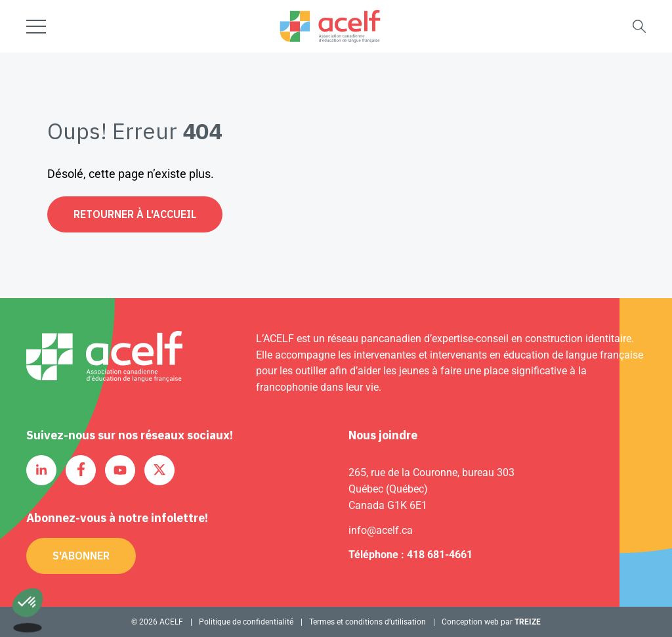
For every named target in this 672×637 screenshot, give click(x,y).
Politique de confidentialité (246, 622)
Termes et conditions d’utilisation (367, 622)
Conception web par (491, 622)
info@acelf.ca (381, 530)
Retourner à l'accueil (135, 214)
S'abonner (81, 556)
